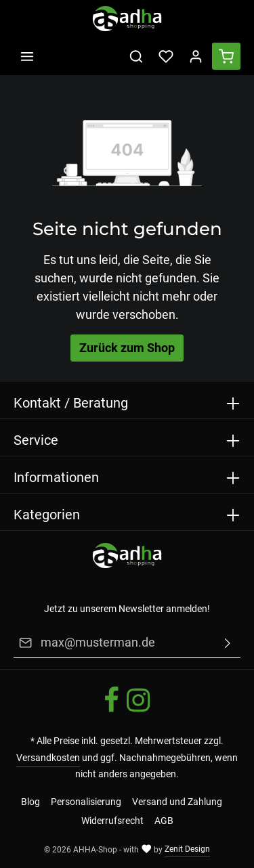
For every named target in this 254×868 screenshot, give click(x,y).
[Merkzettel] (166, 56)
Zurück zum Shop (127, 348)
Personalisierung (86, 802)
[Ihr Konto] (196, 56)
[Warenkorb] (226, 56)
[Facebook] (112, 710)
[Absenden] (228, 643)
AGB (164, 821)
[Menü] (27, 56)
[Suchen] (136, 56)
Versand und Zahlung (177, 802)
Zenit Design (187, 849)
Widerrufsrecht (112, 821)
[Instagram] (138, 710)
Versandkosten (48, 758)
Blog (30, 802)
